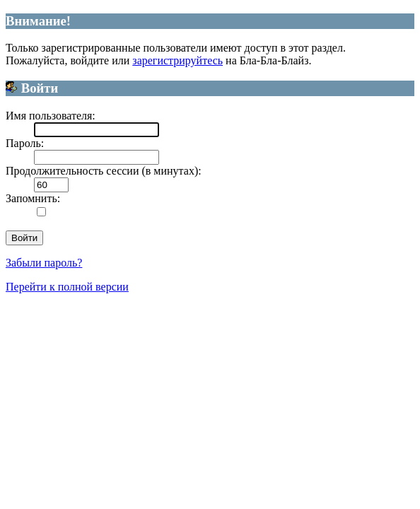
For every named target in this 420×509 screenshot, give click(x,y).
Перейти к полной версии (67, 287)
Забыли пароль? (44, 263)
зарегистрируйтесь (177, 60)
